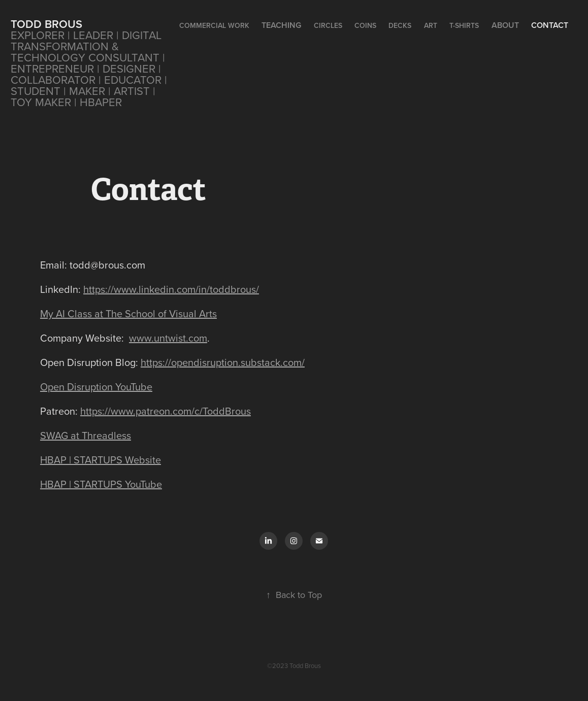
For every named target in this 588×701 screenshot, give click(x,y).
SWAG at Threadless (86, 435)
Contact (550, 25)
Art (431, 25)
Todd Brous (46, 24)
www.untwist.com (168, 338)
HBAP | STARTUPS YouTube (101, 484)
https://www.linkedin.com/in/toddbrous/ (171, 289)
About (505, 25)
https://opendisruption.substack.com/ (223, 362)
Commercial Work (214, 25)
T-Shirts (464, 25)
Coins (365, 25)
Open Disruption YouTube (96, 387)
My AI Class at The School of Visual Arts (128, 313)
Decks (400, 25)
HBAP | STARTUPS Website (101, 460)
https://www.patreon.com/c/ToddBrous (166, 411)
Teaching (281, 25)
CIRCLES (328, 25)
